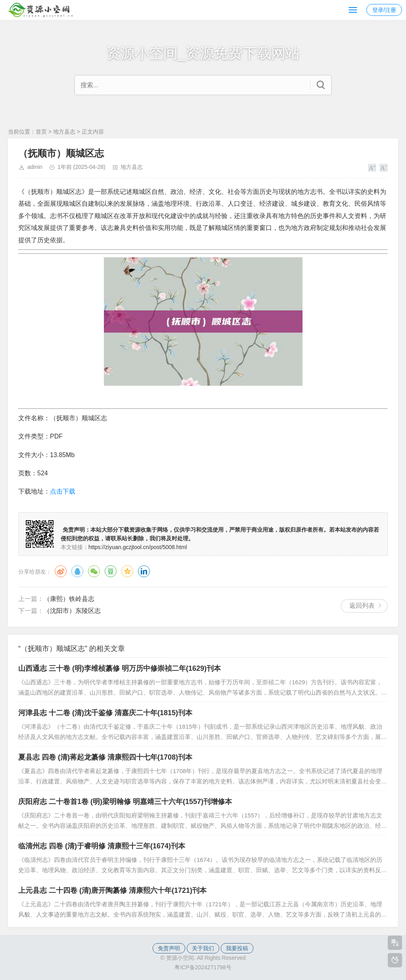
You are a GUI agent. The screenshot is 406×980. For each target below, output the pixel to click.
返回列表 (362, 606)
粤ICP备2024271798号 (203, 967)
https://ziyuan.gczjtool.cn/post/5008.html (138, 547)
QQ (77, 571)
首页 (41, 132)
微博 (61, 571)
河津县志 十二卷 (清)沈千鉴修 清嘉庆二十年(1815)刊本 (105, 713)
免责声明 (169, 948)
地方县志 (64, 132)
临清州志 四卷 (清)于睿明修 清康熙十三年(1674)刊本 (102, 846)
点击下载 (63, 491)
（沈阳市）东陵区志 (72, 611)
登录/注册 (384, 10)
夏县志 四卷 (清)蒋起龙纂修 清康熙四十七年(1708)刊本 (105, 757)
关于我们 (203, 948)
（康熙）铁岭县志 (69, 599)
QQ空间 (127, 571)
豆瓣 (111, 571)
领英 (144, 571)
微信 (94, 571)
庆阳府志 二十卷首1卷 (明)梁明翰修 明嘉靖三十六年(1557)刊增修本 (125, 802)
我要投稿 (237, 948)
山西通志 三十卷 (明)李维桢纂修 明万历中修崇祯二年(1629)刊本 (120, 668)
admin (35, 167)
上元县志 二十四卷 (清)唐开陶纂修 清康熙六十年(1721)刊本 (112, 890)
